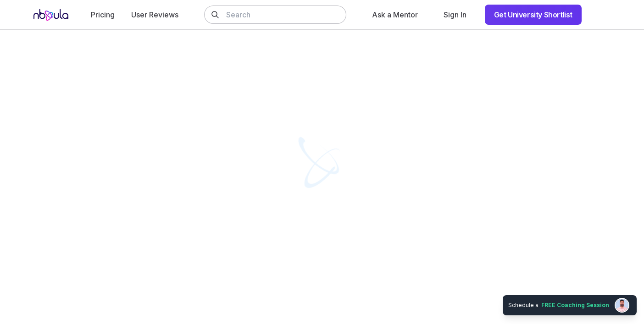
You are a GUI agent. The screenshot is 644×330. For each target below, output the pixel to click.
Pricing (103, 15)
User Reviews (155, 15)
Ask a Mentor (395, 15)
